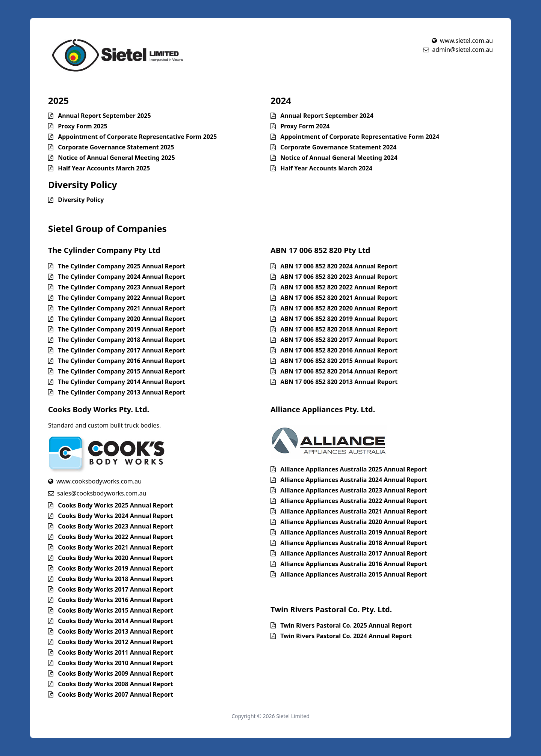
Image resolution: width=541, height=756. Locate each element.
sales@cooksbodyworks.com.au (97, 493)
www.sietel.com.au (462, 41)
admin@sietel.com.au (458, 50)
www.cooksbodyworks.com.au (95, 481)
